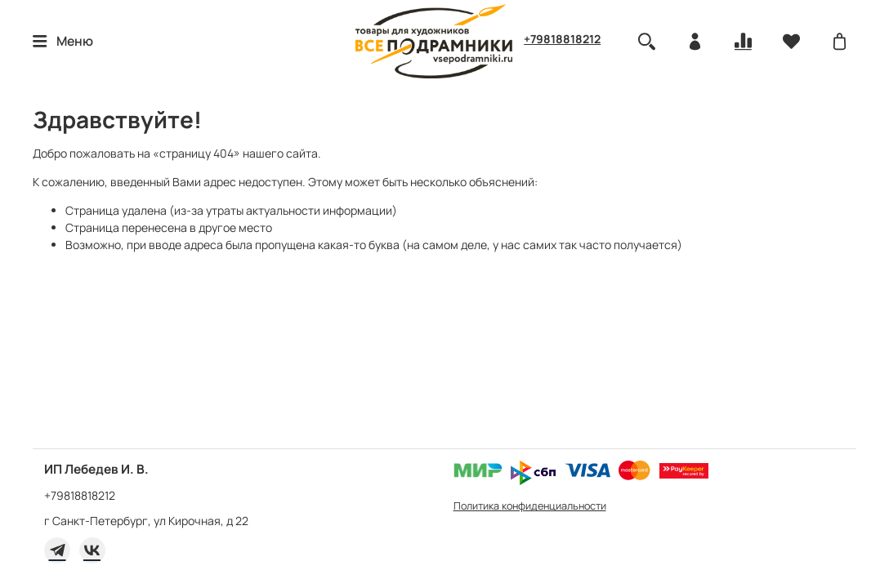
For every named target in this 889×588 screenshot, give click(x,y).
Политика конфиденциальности (530, 506)
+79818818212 (562, 39)
